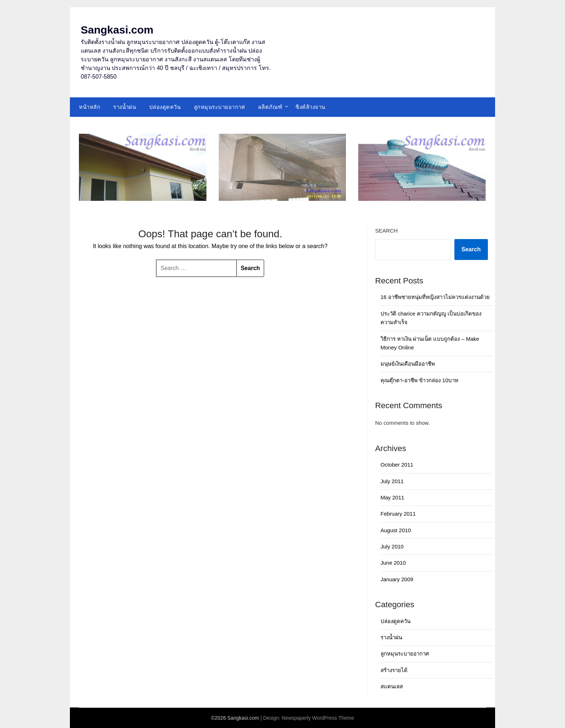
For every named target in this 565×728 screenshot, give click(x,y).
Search (386, 231)
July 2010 (392, 546)
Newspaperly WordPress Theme (318, 718)
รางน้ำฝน (124, 107)
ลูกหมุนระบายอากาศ (220, 107)
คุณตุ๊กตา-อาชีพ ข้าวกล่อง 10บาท (419, 380)
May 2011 (392, 497)
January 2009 (397, 579)
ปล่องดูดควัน (165, 107)
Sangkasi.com (117, 30)
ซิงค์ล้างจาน (310, 107)
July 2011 (392, 481)
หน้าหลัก (90, 107)
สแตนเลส (392, 686)
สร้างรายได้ (394, 670)
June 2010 (393, 563)
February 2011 (398, 514)
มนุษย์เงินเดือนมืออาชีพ (408, 364)
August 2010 (396, 530)
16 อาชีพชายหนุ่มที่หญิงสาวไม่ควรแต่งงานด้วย (435, 297)
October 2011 (397, 465)
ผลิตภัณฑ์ (270, 107)
